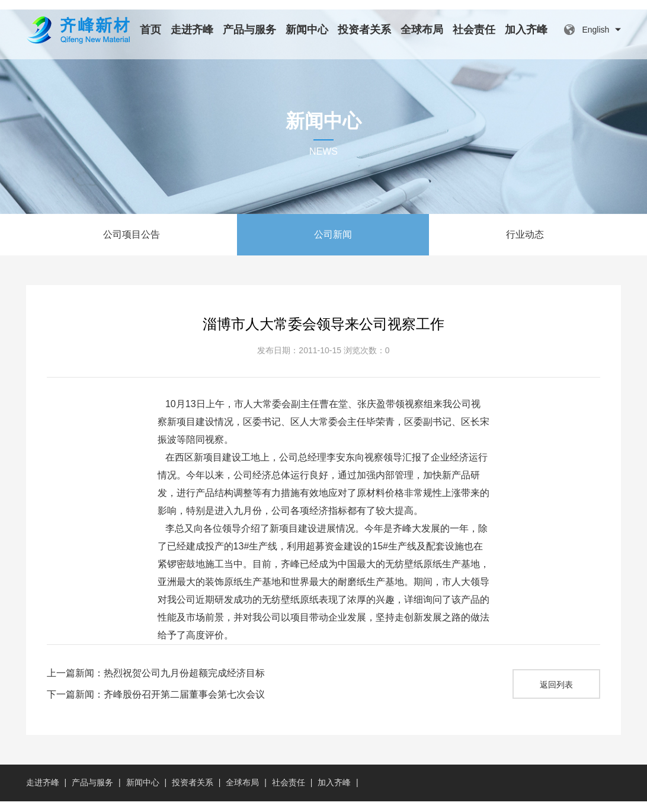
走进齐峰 (192, 30)
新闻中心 (307, 30)
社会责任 (474, 30)
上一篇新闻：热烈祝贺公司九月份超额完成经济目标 (156, 684)
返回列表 (556, 695)
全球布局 (422, 30)
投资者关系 (364, 30)
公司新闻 (333, 245)
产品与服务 (249, 30)
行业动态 (525, 245)
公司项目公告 (132, 245)
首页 (150, 30)
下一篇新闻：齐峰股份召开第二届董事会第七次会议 (156, 705)
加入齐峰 (526, 30)
